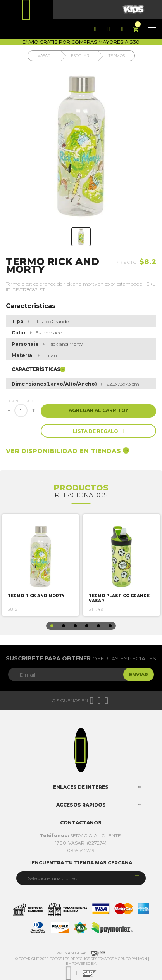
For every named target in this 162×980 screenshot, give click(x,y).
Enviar (139, 674)
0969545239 (81, 850)
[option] (40, 565)
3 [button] (75, 626)
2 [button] (64, 626)
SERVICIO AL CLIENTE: (81, 835)
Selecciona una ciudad (53, 878)
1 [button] (52, 626)
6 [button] (110, 626)
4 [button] (87, 626)
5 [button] (98, 626)
